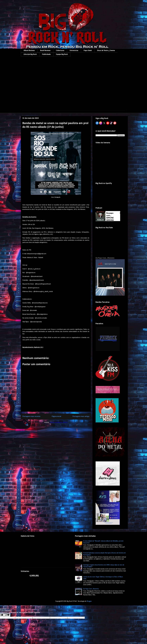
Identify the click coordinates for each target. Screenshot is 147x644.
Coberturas (60, 51)
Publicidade (46, 54)
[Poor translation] (7, 615)
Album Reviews (29, 51)
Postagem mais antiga (81, 416)
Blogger (89, 601)
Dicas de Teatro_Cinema (106, 51)
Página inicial (56, 416)
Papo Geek (88, 51)
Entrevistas (74, 51)
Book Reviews (45, 51)
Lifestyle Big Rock (30, 54)
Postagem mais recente (31, 416)
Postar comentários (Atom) (59, 422)
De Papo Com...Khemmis (105, 258)
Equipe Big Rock (62, 54)
